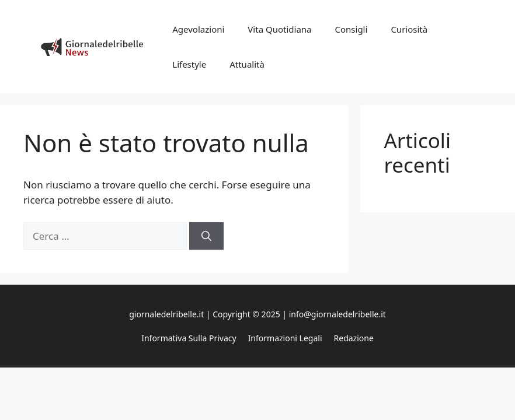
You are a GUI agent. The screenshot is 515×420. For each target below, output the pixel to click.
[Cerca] (206, 236)
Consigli (352, 29)
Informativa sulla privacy (189, 338)
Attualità (247, 64)
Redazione (354, 338)
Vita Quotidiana (279, 29)
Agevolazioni (198, 29)
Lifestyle (189, 64)
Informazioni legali (285, 338)
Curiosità (409, 29)
